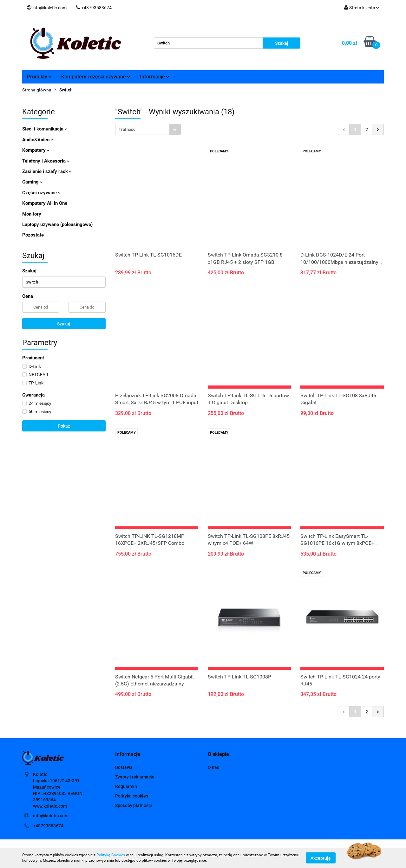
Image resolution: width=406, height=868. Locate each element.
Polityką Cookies (111, 855)
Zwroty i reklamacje (135, 777)
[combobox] (148, 129)
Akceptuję (321, 858)
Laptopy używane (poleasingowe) (57, 224)
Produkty (39, 77)
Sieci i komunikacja (45, 129)
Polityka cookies (132, 796)
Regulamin (126, 786)
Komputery (36, 150)
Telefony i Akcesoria (46, 161)
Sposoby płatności (134, 805)
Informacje (155, 77)
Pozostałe (33, 235)
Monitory (32, 214)
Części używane (41, 193)
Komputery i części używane (96, 77)
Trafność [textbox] (127, 129)
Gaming (32, 182)
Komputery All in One (45, 203)
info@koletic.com (51, 816)
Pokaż (64, 426)
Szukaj (64, 324)
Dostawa (124, 767)
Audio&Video (38, 140)
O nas (213, 767)
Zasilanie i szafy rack (47, 171)
